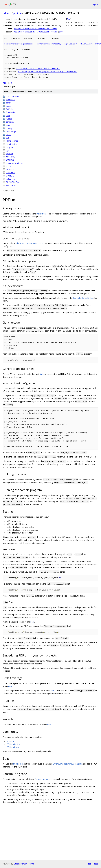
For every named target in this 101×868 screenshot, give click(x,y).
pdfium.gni (11, 179)
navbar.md (11, 173)
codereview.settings (15, 163)
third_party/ (11, 131)
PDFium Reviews (14, 744)
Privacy (23, 864)
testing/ (9, 128)
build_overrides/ (13, 96)
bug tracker (18, 764)
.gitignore (10, 147)
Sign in (96, 4)
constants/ (11, 100)
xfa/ (8, 138)
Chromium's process (44, 779)
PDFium (10, 741)
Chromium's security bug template (68, 764)
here (32, 622)
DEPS (5, 83)
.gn (7, 150)
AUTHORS (10, 157)
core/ (8, 103)
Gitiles (16, 864)
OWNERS (10, 176)
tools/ (9, 135)
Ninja (42, 374)
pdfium (7, 13)
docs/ (8, 106)
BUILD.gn (10, 160)
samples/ (10, 122)
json (96, 864)
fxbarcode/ (11, 112)
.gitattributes (11, 144)
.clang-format (12, 141)
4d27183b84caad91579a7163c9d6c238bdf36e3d (35, 32)
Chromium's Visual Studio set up (30, 243)
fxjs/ (8, 116)
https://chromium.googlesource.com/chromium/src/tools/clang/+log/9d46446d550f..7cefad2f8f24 (53, 44)
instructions (42, 214)
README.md (12, 185)
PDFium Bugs (13, 747)
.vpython (10, 154)
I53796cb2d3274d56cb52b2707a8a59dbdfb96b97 (38, 69)
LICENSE (10, 169)
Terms (31, 864)
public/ (9, 119)
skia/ (8, 125)
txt (90, 864)
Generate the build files (83, 298)
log (69, 19)
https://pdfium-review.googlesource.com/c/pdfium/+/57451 (48, 72)
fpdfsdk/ (10, 109)
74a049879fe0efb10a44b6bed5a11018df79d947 (35, 29)
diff (61, 32)
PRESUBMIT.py (13, 182)
